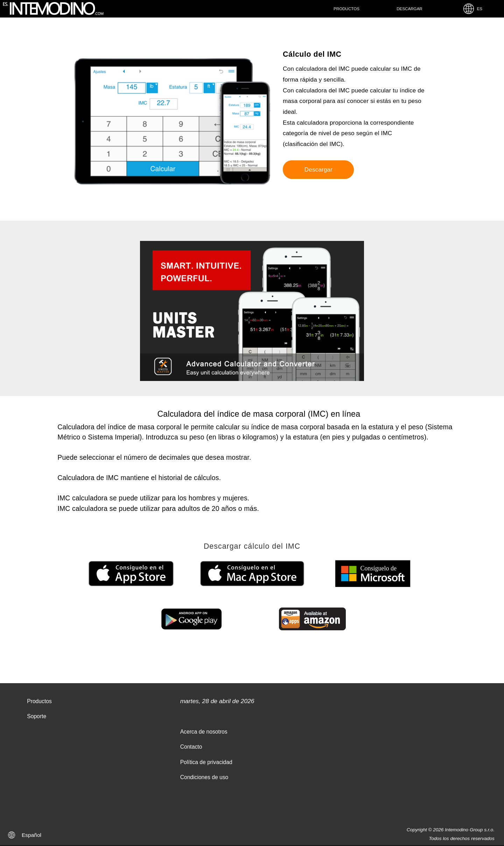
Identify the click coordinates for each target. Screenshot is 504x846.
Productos (346, 9)
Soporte (37, 716)
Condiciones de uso (204, 777)
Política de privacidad (206, 762)
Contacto (191, 747)
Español (31, 835)
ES (472, 9)
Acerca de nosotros (204, 732)
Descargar (409, 9)
